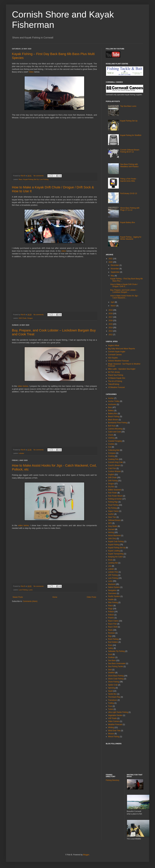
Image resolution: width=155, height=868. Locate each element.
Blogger (86, 855)
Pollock (111, 615)
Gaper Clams (113, 511)
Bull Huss (112, 426)
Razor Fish (112, 624)
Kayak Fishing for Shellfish (131, 135)
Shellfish (111, 673)
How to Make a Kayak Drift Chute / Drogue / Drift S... (124, 285)
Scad (110, 654)
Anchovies (112, 404)
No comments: (39, 176)
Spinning (112, 688)
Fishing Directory (113, 780)
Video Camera (114, 721)
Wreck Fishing (114, 737)
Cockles (111, 444)
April (113, 302)
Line (110, 566)
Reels (110, 630)
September (115, 272)
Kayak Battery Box (128, 222)
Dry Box (111, 487)
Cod (110, 447)
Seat (110, 670)
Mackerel (112, 584)
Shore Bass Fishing (116, 676)
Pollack (111, 612)
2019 (111, 310)
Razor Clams (113, 621)
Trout (110, 706)
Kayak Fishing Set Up (31, 179)
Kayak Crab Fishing (116, 541)
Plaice (111, 606)
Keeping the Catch (115, 557)
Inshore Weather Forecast (118, 361)
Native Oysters (114, 587)
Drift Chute (23, 318)
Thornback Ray (114, 697)
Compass (112, 453)
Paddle (111, 599)
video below (23, 386)
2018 (111, 314)
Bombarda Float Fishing (118, 423)
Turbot (111, 709)
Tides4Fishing (114, 384)
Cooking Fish (113, 459)
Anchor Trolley (114, 401)
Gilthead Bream (114, 520)
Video (31, 72)
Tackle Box (112, 694)
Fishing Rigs (113, 502)
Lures (30, 590)
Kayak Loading (114, 551)
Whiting (111, 727)
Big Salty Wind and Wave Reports (121, 349)
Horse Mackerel (114, 536)
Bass (21, 179)
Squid (110, 691)
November (115, 269)
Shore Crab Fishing (116, 679)
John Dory (112, 539)
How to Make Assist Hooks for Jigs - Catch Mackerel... (125, 297)
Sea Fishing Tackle (116, 666)
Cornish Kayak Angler (117, 352)
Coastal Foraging (115, 441)
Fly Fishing (112, 508)
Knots (110, 560)
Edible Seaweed (115, 490)
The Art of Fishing (115, 381)
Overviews (112, 593)
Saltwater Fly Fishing (116, 651)
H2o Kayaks (113, 358)
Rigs (110, 636)
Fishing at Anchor (115, 499)
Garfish (111, 514)
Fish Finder (113, 493)
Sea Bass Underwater (117, 663)
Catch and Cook (114, 432)
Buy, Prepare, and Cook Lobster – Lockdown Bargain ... (124, 291)
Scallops (111, 657)
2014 (111, 328)
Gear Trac (112, 517)
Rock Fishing (113, 639)
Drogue (30, 318)
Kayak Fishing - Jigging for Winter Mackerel (131, 238)
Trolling (111, 703)
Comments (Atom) (30, 601)
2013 (111, 331)
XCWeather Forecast (116, 387)
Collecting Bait (114, 450)
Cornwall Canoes (115, 355)
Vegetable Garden (115, 715)
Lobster (21, 453)
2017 (111, 317)
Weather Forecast (115, 724)
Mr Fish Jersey (114, 372)
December (115, 265)
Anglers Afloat (114, 345)
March (113, 306)
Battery (111, 411)
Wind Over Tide (114, 731)
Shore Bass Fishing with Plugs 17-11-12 (130, 209)
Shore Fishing (114, 682)
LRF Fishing (113, 575)
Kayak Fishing (114, 545)
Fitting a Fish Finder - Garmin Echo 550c (129, 180)
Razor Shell (113, 627)
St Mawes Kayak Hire (117, 378)
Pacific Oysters (114, 596)
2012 (111, 335)
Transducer (113, 700)
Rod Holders (113, 642)
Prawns (111, 618)
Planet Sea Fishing (116, 375)
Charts (111, 435)
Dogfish (111, 475)
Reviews (111, 633)
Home (55, 597)
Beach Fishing (114, 417)
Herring (111, 532)
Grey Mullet (113, 526)
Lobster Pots (113, 572)
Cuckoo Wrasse (114, 471)
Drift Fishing (113, 481)
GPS (110, 523)
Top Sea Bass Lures (128, 106)
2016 (111, 321)
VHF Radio (112, 718)
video (64, 251)
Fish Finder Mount (115, 496)
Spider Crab (113, 685)
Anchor (111, 398)
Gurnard (111, 529)
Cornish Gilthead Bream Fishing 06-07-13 (130, 151)
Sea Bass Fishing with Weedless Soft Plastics (129, 165)
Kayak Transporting (116, 554)
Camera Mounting (115, 429)
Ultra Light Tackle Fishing (118, 712)
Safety (111, 648)
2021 (111, 259)
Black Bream (113, 420)
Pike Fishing (113, 602)
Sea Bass (112, 660)
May (113, 276)
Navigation (112, 590)
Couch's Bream (114, 465)
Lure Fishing (44, 179)
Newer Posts (18, 597)
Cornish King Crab (115, 462)
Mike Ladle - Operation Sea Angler (122, 369)
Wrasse (111, 734)
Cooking (111, 456)
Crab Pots (112, 468)
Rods (110, 645)
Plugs (110, 609)
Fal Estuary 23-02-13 (129, 193)
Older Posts (91, 597)
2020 (111, 262)
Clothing (111, 438)
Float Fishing (113, 505)
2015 (111, 324)
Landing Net (113, 563)
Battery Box (113, 414)
